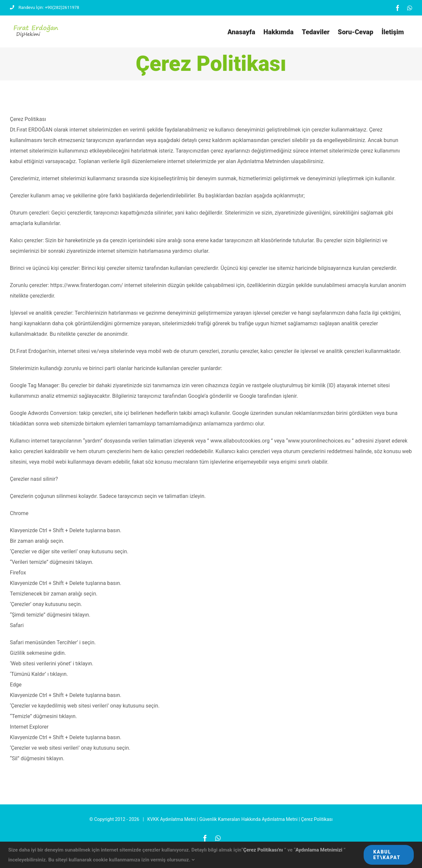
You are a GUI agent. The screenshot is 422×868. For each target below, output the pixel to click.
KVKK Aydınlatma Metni (172, 832)
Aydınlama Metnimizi (319, 850)
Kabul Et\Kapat (387, 855)
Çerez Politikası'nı (264, 850)
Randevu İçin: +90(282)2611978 (45, 7)
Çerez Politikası (317, 832)
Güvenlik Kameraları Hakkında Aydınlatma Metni (249, 832)
